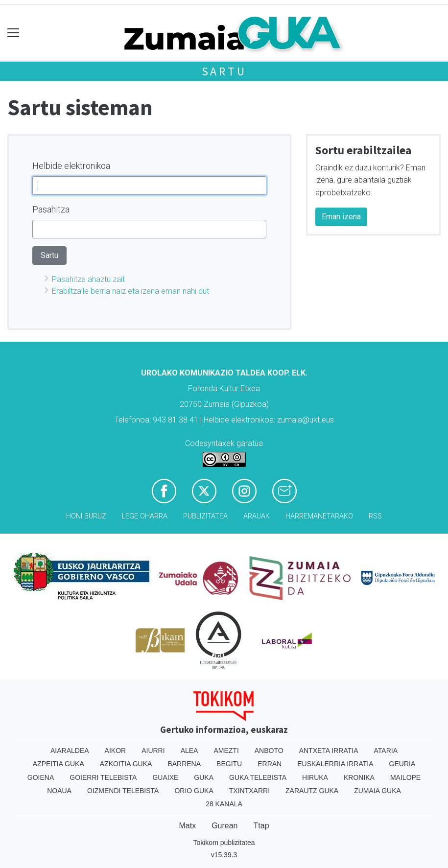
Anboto (269, 751)
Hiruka (315, 777)
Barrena (184, 764)
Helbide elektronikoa (71, 166)
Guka (204, 777)
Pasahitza (51, 209)
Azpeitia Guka (59, 764)
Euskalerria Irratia (335, 764)
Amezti (226, 751)
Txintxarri (249, 791)
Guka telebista (258, 777)
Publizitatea (205, 516)
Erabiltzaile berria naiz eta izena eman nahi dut (130, 291)
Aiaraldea (70, 751)
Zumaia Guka (377, 791)
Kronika (359, 777)
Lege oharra (145, 516)
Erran (270, 764)
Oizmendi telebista (123, 791)
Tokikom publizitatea (224, 843)
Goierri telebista (103, 777)
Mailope (405, 777)
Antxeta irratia (329, 751)
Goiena (41, 777)
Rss (375, 516)
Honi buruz (86, 516)
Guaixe (165, 777)
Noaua (59, 791)
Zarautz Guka (312, 791)
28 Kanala (224, 804)
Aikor (116, 751)
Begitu (229, 764)
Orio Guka (194, 791)
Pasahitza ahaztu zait (88, 279)
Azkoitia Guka (126, 764)
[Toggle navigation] (13, 33)
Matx (187, 826)
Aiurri (153, 751)
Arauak (257, 516)
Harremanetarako (319, 516)
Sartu (224, 71)
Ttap (261, 826)
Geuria (402, 764)
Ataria (386, 751)
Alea (189, 751)
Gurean (224, 826)
